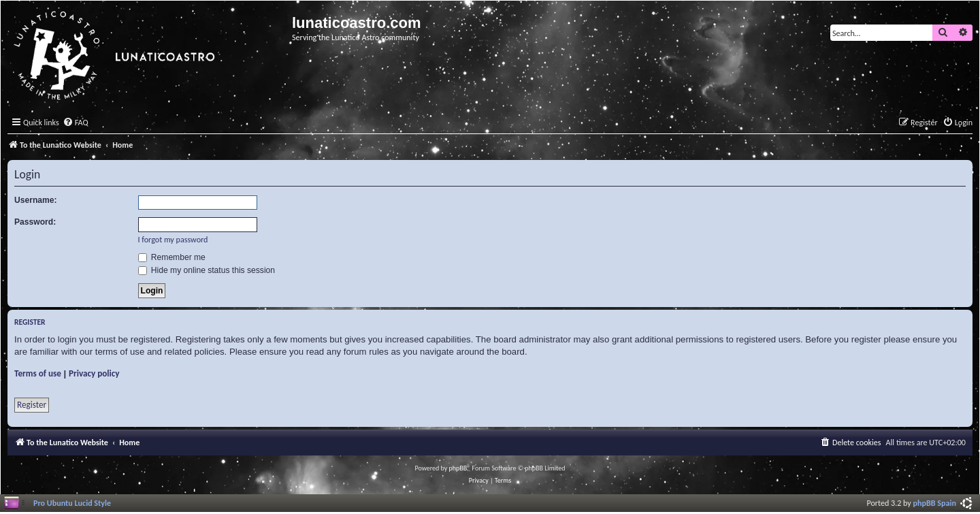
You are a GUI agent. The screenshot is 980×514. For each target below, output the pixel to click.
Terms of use (38, 373)
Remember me (172, 257)
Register (32, 405)
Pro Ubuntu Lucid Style (72, 503)
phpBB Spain (935, 503)
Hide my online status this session (207, 270)
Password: (35, 222)
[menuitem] (76, 123)
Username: (36, 200)
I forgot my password (173, 239)
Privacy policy (94, 373)
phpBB (458, 468)
